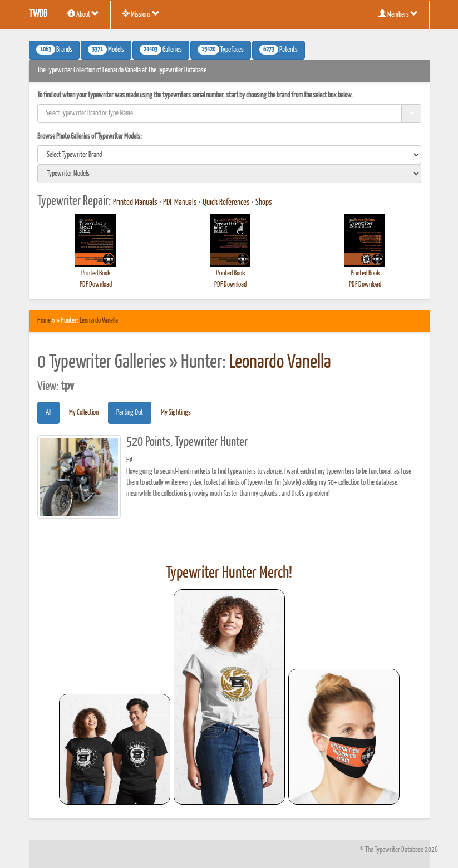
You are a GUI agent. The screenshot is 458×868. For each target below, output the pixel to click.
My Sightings (176, 413)
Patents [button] (279, 50)
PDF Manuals (180, 203)
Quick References (226, 203)
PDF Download (96, 285)
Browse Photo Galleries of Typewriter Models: (90, 137)
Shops (264, 203)
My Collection (84, 413)
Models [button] (106, 50)
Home (44, 321)
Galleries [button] (161, 50)
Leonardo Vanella (99, 321)
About (83, 14)
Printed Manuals (135, 203)
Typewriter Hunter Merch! (229, 573)
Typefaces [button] (221, 50)
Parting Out (130, 413)
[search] (229, 155)
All (48, 413)
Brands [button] (54, 50)
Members (398, 14)
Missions (141, 14)
